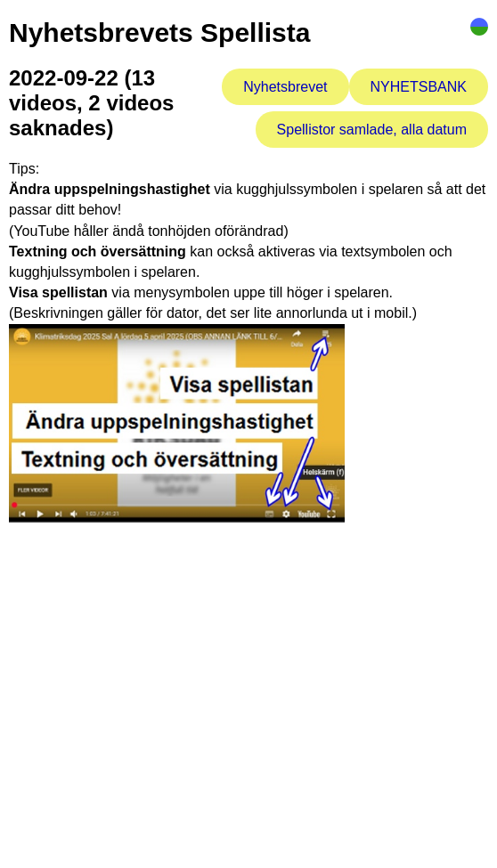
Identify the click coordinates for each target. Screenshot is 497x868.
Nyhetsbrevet (285, 87)
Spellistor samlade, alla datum (372, 130)
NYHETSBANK (419, 87)
